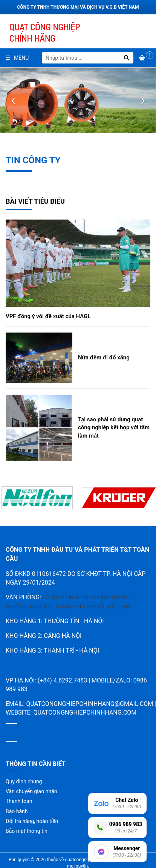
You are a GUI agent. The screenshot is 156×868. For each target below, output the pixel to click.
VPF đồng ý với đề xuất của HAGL (48, 316)
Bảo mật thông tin (27, 831)
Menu (17, 58)
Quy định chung (24, 781)
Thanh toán (19, 801)
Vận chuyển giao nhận (31, 791)
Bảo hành (17, 811)
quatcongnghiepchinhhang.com (85, 713)
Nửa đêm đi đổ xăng (104, 357)
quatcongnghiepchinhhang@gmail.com (89, 704)
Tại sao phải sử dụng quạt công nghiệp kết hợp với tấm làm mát (114, 428)
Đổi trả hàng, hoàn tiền (32, 821)
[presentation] (13, 100)
